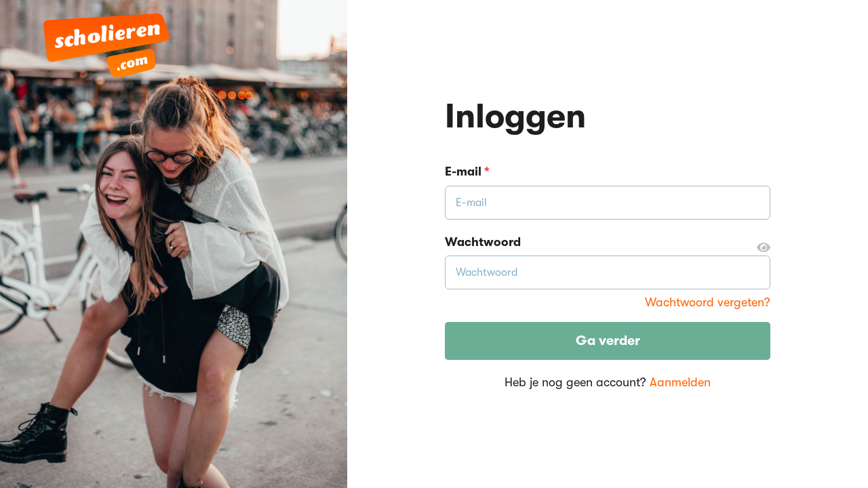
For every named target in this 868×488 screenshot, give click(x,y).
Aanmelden (680, 382)
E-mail (467, 171)
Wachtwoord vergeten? (708, 302)
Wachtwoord (608, 243)
